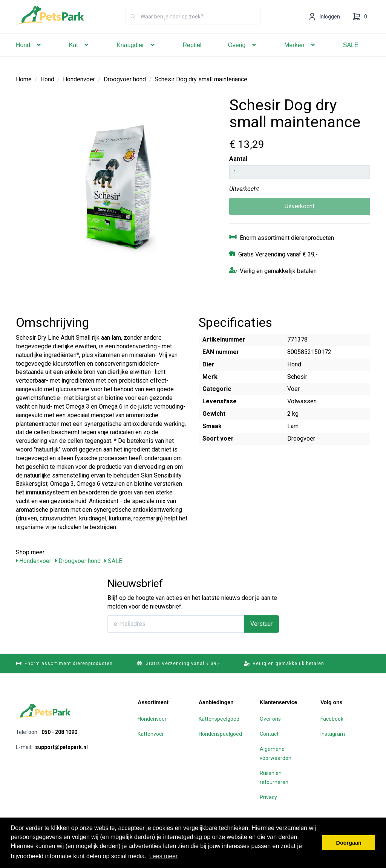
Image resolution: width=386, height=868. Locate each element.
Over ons (270, 719)
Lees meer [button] (164, 856)
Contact (269, 734)
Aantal (238, 159)
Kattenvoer (151, 734)
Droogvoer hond (125, 79)
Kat (80, 56)
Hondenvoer (79, 79)
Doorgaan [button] (349, 843)
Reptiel (192, 56)
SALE (351, 56)
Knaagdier (136, 56)
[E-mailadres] (176, 624)
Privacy (268, 797)
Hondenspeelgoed (220, 734)
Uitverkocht (299, 206)
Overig (243, 56)
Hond (29, 56)
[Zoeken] (133, 27)
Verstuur (261, 624)
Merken (300, 56)
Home (24, 79)
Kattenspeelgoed (219, 719)
